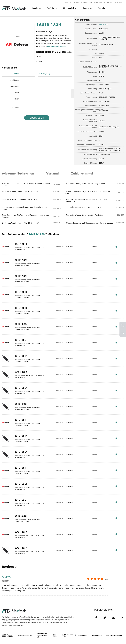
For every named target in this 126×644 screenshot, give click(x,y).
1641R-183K (21, 548)
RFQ (116, 247)
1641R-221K (21, 388)
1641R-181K (21, 452)
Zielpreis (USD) (44, 74)
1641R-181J (21, 244)
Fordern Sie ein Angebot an (42, 635)
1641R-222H (21, 516)
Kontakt (101, 8)
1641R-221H (21, 500)
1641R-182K (21, 404)
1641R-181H (21, 340)
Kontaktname (14, 80)
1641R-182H (21, 276)
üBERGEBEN (37, 118)
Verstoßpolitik (25, 635)
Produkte (76, 3)
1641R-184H (21, 420)
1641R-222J (21, 324)
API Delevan (103, 29)
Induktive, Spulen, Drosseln (91, 3)
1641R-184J (21, 308)
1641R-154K (21, 356)
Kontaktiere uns (68, 635)
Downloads (97, 635)
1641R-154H (21, 468)
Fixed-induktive (108, 3)
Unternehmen (14, 86)
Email (17, 93)
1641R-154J (21, 292)
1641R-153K (21, 372)
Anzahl (16, 74)
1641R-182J (21, 260)
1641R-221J (21, 484)
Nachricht (15, 108)
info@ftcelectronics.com (57, 46)
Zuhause (68, 3)
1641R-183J (21, 532)
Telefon (16, 99)
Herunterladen (69, 8)
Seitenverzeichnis (114, 635)
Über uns (86, 8)
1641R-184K (21, 436)
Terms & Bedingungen (7, 635)
